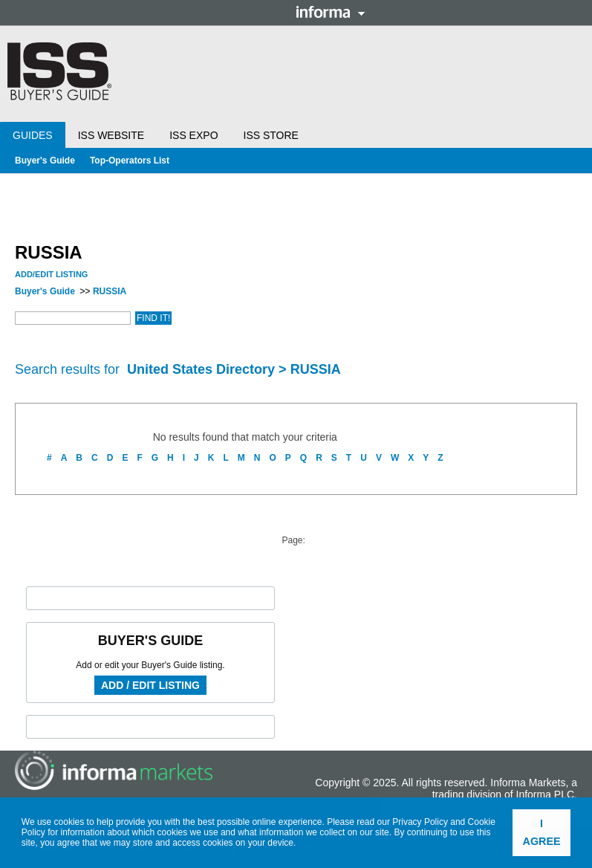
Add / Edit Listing (150, 685)
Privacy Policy (420, 822)
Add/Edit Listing (51, 274)
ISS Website (111, 135)
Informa (331, 12)
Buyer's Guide (45, 161)
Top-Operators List (130, 161)
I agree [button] (542, 832)
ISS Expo (193, 135)
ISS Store (271, 135)
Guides (33, 135)
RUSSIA (110, 291)
